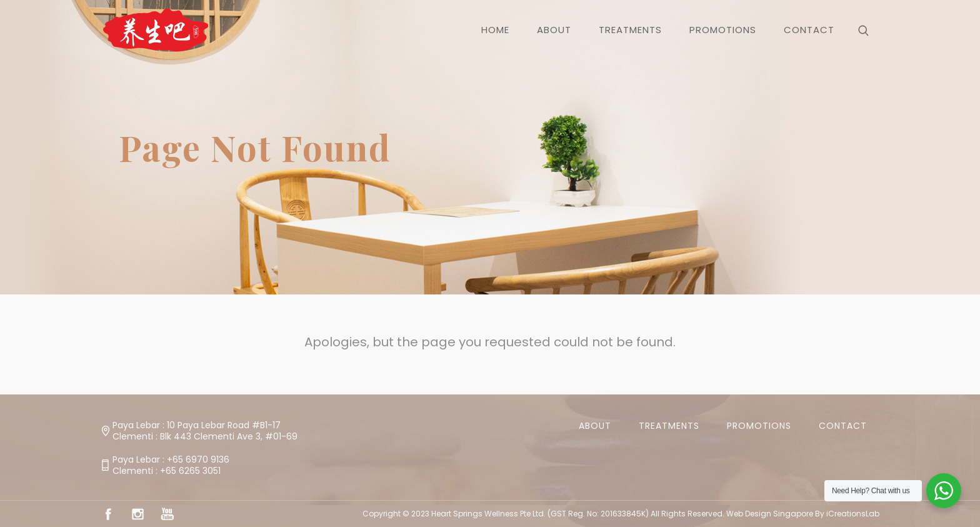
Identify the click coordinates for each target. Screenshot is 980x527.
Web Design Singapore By (803, 514)
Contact (843, 426)
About (595, 426)
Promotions (759, 426)
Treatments (669, 426)
